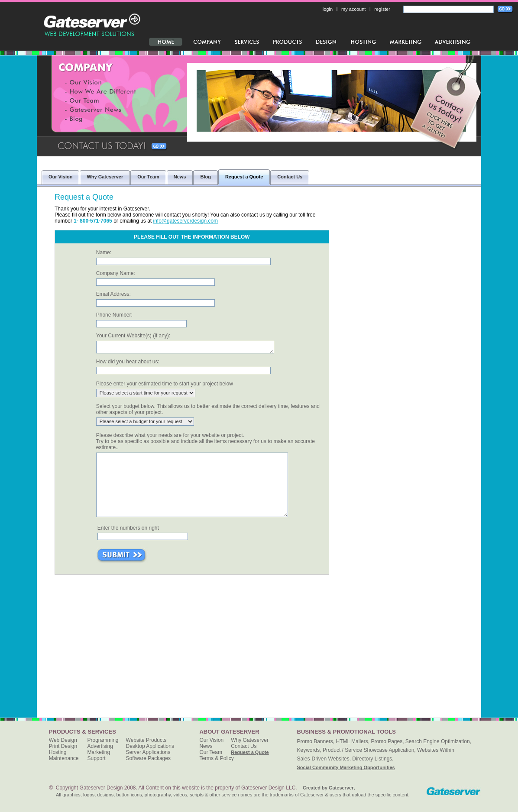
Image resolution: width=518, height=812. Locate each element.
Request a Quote (250, 752)
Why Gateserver (250, 740)
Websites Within (436, 750)
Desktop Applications (150, 746)
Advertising (100, 746)
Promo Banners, (316, 741)
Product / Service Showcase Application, (369, 750)
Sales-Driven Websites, (324, 759)
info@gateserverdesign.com (186, 221)
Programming (103, 740)
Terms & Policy (216, 758)
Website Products (146, 740)
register (382, 9)
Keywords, (309, 750)
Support (97, 758)
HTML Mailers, (353, 741)
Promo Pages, (387, 741)
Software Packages (148, 758)
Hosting (58, 752)
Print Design (63, 746)
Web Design (63, 740)
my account (353, 9)
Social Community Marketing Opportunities (346, 767)
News (206, 746)
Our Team (210, 752)
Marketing (99, 752)
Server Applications (148, 752)
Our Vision (211, 740)
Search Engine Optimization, (438, 741)
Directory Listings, (373, 759)
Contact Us (244, 746)
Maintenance (64, 758)
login (328, 9)
